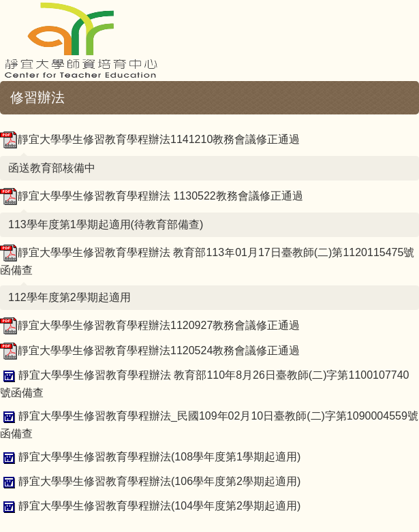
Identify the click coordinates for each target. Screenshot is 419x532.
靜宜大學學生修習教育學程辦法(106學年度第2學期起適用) (150, 481)
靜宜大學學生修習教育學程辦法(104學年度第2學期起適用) (150, 506)
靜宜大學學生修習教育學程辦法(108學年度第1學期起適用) (150, 457)
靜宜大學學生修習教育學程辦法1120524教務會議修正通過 (150, 350)
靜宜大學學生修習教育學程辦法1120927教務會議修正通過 (150, 325)
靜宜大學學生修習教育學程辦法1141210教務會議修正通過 (150, 139)
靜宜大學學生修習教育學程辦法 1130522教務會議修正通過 (152, 196)
